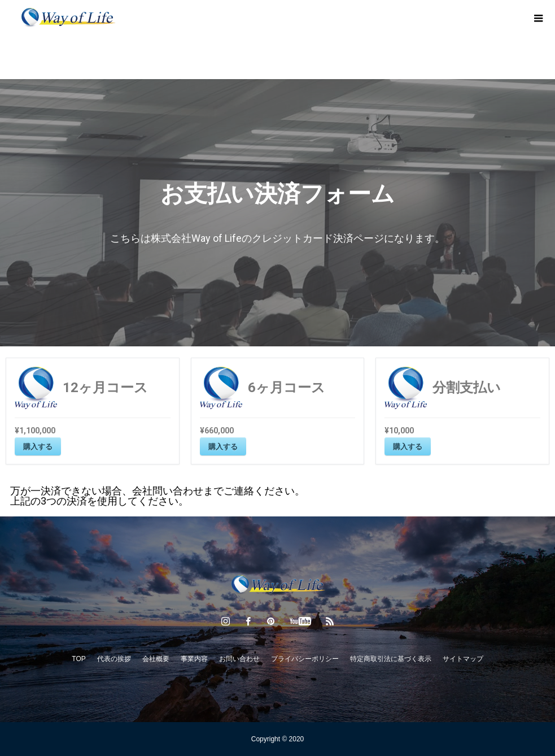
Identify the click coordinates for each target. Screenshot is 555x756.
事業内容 (194, 659)
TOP (78, 659)
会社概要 (156, 659)
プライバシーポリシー (305, 659)
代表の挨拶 (114, 659)
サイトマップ (463, 659)
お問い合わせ (239, 659)
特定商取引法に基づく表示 (391, 659)
